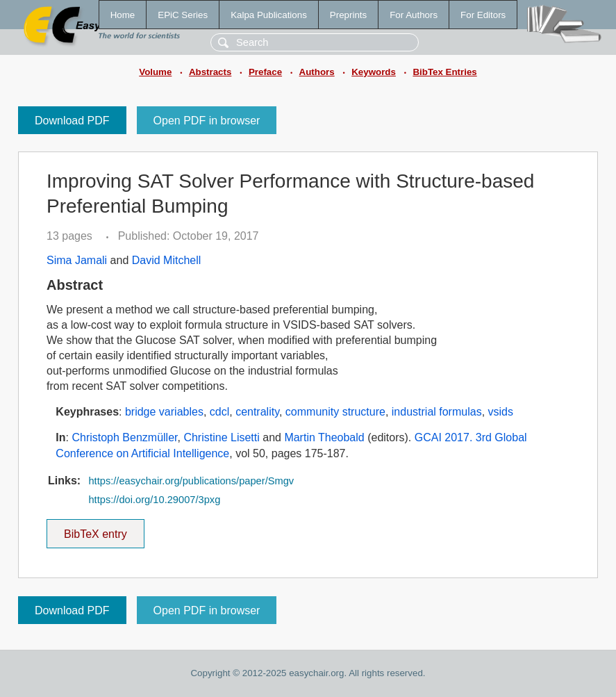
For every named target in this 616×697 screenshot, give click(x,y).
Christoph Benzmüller (124, 437)
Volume (155, 72)
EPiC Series (183, 15)
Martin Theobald (324, 437)
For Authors (414, 15)
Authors (317, 72)
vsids (501, 412)
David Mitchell (167, 260)
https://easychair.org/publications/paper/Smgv (191, 481)
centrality (257, 412)
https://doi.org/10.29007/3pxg (154, 500)
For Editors (483, 15)
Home (123, 15)
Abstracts (210, 72)
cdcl (219, 412)
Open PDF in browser (207, 121)
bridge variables (164, 412)
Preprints (348, 15)
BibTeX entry (95, 530)
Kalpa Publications (269, 15)
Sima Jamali (77, 260)
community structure (335, 412)
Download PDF (72, 121)
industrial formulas (437, 412)
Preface (265, 72)
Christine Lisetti (221, 437)
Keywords (374, 72)
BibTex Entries (444, 72)
